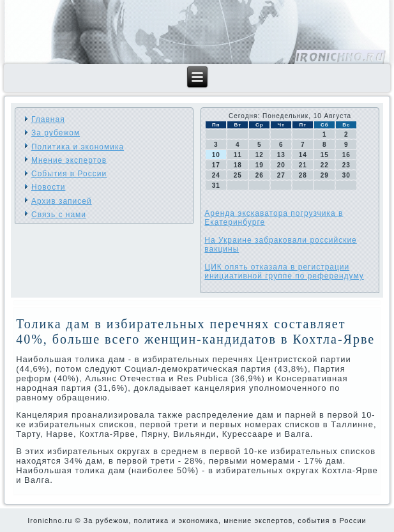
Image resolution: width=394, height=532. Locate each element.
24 (216, 175)
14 (303, 155)
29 (325, 175)
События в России (69, 174)
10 (216, 155)
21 (303, 165)
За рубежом (56, 133)
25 (238, 175)
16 (346, 155)
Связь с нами (59, 215)
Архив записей (62, 201)
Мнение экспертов (69, 160)
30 (346, 175)
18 (238, 165)
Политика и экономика (78, 147)
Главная (48, 119)
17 (216, 165)
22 (325, 165)
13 (281, 155)
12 (260, 155)
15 (325, 155)
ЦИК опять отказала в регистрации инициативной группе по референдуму (284, 271)
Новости (48, 187)
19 (260, 165)
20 (281, 165)
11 (238, 155)
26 (260, 175)
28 (303, 175)
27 (281, 175)
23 (346, 165)
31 (216, 186)
